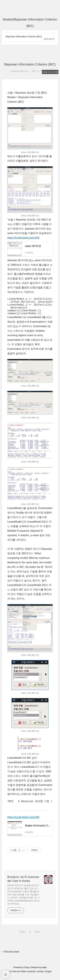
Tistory (27, 972)
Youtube (40, 976)
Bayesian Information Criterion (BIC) (24, 37)
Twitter (23, 976)
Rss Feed (12, 976)
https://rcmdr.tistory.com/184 (23, 238)
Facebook (31, 976)
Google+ (48, 976)
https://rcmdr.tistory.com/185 (23, 821)
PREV (22, 936)
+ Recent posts (11, 956)
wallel (44, 972)
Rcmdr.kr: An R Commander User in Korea (23, 883)
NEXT (37, 936)
